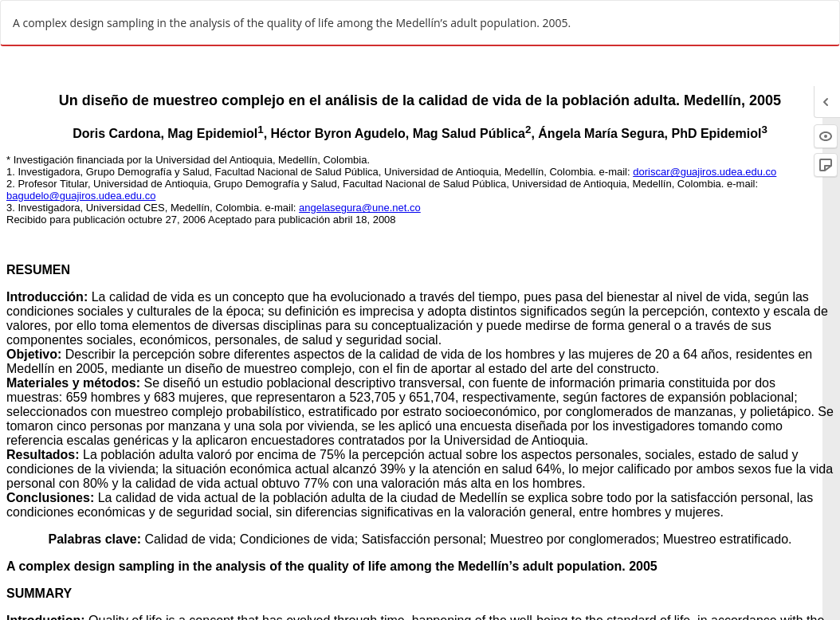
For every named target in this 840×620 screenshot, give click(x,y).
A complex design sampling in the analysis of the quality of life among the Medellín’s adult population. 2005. (292, 23)
